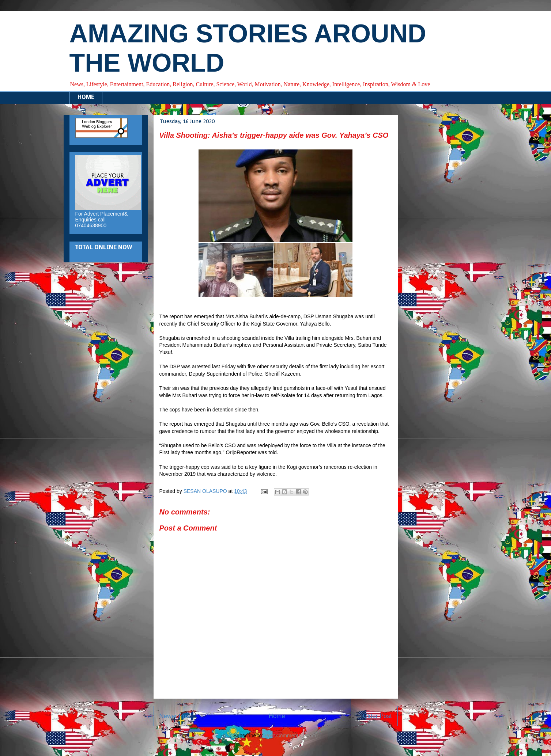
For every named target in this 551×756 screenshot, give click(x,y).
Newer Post (175, 716)
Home (277, 716)
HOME (86, 98)
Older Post (377, 716)
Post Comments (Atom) (291, 736)
